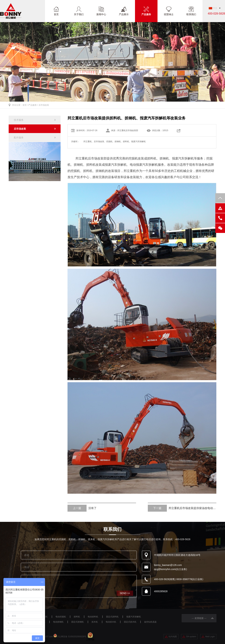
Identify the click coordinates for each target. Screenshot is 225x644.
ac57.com (48, 637)
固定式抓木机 (130, 622)
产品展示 (124, 14)
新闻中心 (101, 14)
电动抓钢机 (58, 622)
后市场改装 (44, 105)
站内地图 (173, 637)
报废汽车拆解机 (134, 617)
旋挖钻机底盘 (150, 622)
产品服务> (33, 105)
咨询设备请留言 (79, 583)
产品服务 (146, 14)
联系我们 (191, 14)
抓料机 (77, 617)
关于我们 (79, 14)
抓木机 (95, 622)
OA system (191, 637)
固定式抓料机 (112, 617)
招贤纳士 (169, 14)
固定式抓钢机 (78, 622)
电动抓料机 (93, 617)
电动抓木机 (111, 622)
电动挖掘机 (61, 617)
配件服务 (19, 138)
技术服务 (19, 120)
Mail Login (210, 637)
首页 (56, 14)
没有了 (82, 508)
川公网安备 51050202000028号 (72, 637)
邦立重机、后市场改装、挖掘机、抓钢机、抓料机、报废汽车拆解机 (115, 142)
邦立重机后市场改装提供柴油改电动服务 (182, 508)
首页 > (25, 105)
